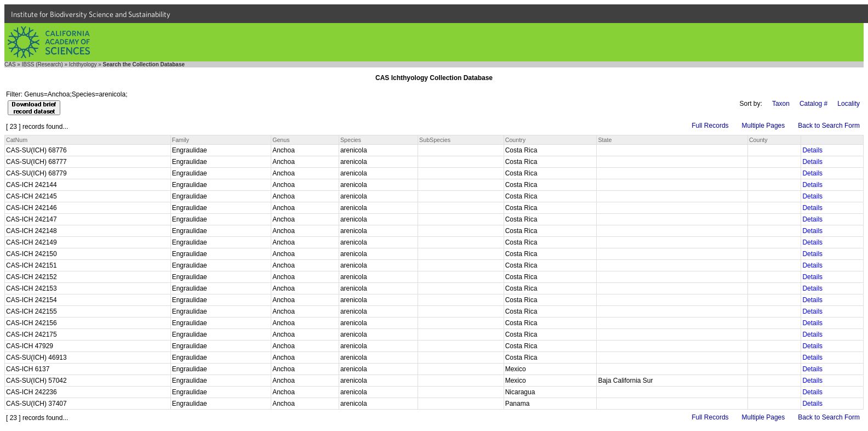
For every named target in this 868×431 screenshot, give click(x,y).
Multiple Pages (764, 126)
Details (812, 150)
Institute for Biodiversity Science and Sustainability (91, 14)
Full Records (710, 126)
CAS (10, 64)
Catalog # (813, 104)
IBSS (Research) (42, 64)
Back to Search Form (829, 126)
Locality (849, 104)
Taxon (781, 104)
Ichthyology (83, 64)
